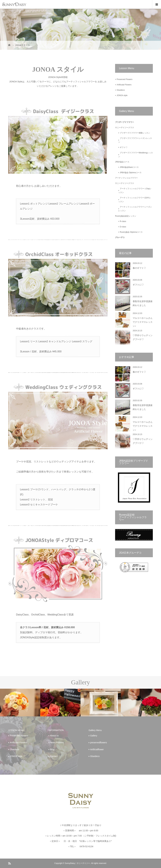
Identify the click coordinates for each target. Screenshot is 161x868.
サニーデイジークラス (125, 128)
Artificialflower (97, 749)
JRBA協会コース (122, 162)
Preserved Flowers (125, 79)
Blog (52, 749)
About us (54, 736)
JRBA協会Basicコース (129, 167)
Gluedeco (121, 90)
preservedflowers (99, 743)
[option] (20, 703)
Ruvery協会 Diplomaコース (131, 232)
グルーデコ (120, 237)
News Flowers (57, 743)
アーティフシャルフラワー (126, 178)
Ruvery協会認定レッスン (126, 216)
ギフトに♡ (138, 285)
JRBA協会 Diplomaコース (131, 173)
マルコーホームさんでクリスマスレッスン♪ (143, 322)
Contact (54, 756)
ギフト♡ (124, 147)
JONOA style (122, 95)
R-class (123, 221)
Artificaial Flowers (124, 85)
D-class (123, 227)
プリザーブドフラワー (125, 122)
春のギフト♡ (139, 268)
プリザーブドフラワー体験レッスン (135, 133)
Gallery (94, 736)
